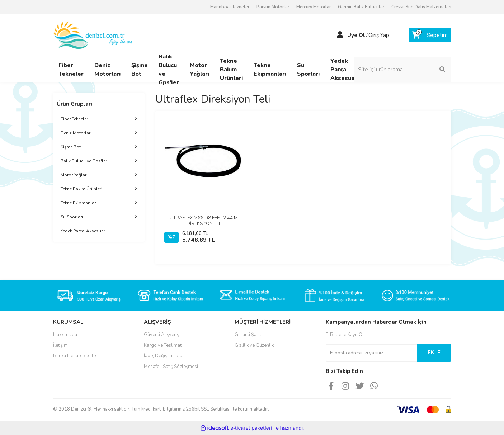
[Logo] (93, 35)
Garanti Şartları (251, 335)
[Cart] (430, 35)
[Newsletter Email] (371, 353)
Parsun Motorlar (273, 7)
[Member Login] (340, 35)
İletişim (60, 345)
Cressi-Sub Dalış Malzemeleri (421, 7)
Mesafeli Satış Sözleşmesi (171, 367)
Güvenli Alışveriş (161, 335)
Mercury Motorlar (314, 7)
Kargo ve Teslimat (163, 345)
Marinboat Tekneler (230, 7)
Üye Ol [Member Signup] (356, 35)
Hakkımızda (65, 335)
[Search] (403, 70)
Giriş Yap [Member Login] (379, 35)
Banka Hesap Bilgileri (76, 356)
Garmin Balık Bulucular (361, 7)
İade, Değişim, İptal (164, 356)
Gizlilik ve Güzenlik (254, 345)
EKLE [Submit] (434, 353)
